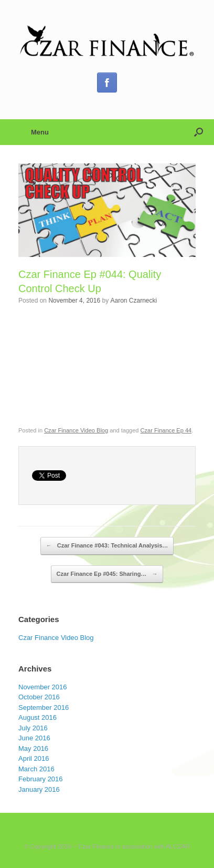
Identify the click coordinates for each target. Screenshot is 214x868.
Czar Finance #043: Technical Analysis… (107, 546)
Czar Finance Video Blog (76, 430)
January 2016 (39, 789)
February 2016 (41, 779)
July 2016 (33, 728)
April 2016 (34, 758)
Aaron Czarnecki (133, 301)
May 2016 (33, 748)
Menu (34, 132)
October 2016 (39, 697)
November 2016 (43, 687)
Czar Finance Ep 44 (166, 430)
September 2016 (44, 707)
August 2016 (38, 717)
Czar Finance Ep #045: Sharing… (107, 574)
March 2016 (36, 769)
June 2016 (34, 738)
